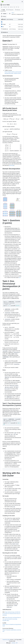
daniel (4, 5)
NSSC (8, 5)
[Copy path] (23, 14)
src (3, 27)
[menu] (9, 643)
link (20, 277)
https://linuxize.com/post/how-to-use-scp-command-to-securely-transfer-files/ (12, 619)
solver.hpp (11, 165)
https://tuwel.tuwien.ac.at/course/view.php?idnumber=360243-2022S (13, 73)
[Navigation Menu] (22, 2)
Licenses (13, 643)
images (4, 24)
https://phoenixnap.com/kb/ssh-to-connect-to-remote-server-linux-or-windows (12, 614)
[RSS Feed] (2, 7)
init (10, 24)
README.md (5, 29)
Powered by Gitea (6, 640)
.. (2, 22)
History (4, 16)
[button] (10, 14)
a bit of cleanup (10, 19)
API (17, 643)
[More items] (22, 10)
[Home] (2, 2)
